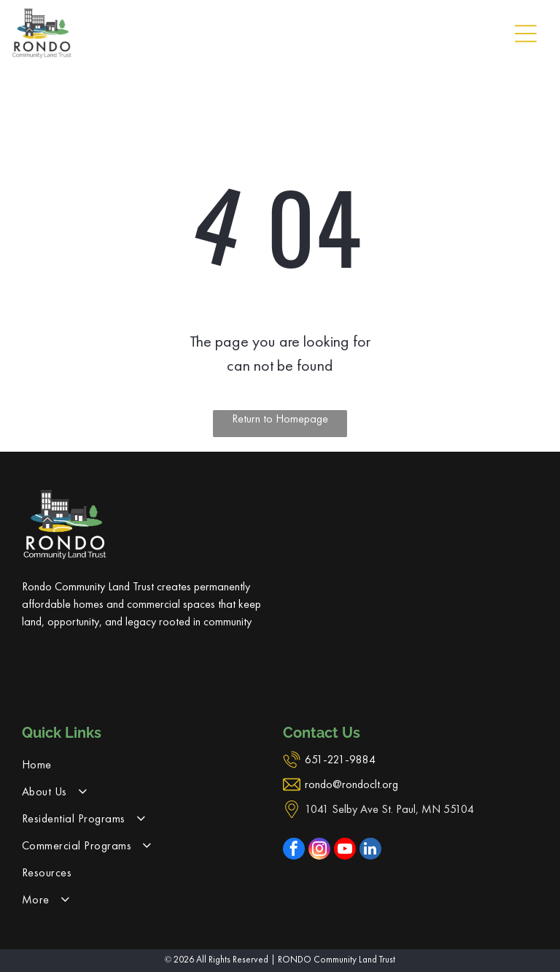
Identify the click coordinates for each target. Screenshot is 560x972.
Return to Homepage (280, 418)
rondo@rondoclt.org (351, 784)
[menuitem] (149, 764)
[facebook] (294, 850)
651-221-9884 (340, 759)
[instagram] (319, 850)
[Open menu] (526, 34)
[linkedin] (370, 850)
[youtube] (345, 850)
